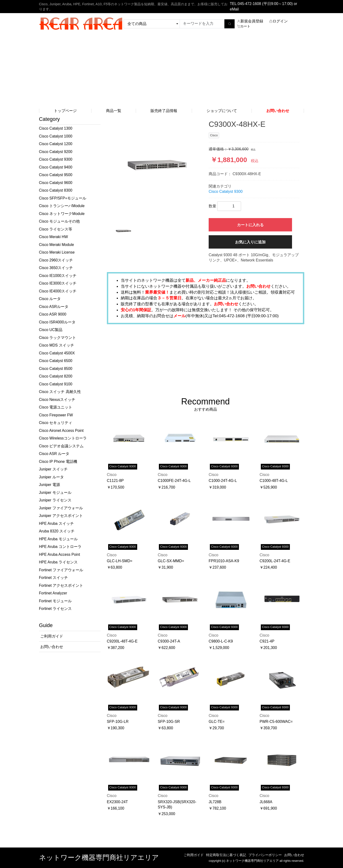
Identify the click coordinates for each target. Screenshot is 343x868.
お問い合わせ (294, 855)
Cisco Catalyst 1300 (56, 128)
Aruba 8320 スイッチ (57, 531)
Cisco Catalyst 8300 (56, 190)
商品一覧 (114, 111)
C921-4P (267, 641)
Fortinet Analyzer (53, 593)
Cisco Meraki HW (54, 237)
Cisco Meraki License (57, 252)
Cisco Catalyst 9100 (56, 384)
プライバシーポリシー (265, 855)
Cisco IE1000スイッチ (58, 276)
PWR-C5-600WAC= (276, 722)
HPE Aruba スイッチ (56, 523)
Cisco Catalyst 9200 (56, 152)
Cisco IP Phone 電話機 (58, 462)
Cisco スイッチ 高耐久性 (60, 392)
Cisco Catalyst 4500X (57, 353)
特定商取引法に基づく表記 (226, 855)
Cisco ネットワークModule (62, 214)
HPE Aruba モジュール (58, 539)
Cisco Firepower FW (56, 415)
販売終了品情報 (164, 111)
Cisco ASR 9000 (53, 314)
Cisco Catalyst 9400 (56, 167)
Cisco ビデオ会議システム (61, 446)
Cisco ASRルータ (54, 307)
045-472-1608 (249, 4)
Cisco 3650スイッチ (56, 268)
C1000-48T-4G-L (274, 481)
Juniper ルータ (51, 477)
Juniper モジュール (55, 493)
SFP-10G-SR (169, 722)
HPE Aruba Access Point (60, 554)
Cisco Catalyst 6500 (56, 361)
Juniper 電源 (50, 485)
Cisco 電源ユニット (56, 407)
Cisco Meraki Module (57, 245)
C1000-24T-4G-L (223, 481)
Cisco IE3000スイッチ (58, 283)
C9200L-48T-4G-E (122, 641)
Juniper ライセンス (55, 500)
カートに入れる (250, 225)
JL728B (215, 802)
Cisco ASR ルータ (54, 454)
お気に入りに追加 (250, 242)
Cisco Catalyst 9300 (56, 159)
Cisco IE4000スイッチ (58, 291)
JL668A (266, 802)
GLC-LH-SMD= (120, 561)
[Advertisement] (171, 70)
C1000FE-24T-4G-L (174, 481)
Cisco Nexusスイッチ (57, 400)
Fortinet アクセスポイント (61, 585)
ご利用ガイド (194, 855)
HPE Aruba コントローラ (60, 547)
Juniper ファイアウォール (61, 508)
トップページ (65, 111)
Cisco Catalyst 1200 (56, 144)
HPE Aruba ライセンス (58, 562)
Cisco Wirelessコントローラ (63, 438)
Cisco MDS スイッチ (57, 345)
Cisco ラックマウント (58, 338)
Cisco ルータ (50, 299)
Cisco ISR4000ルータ (57, 322)
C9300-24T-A (169, 641)
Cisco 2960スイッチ (56, 260)
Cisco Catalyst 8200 (56, 376)
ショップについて (222, 111)
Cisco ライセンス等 (56, 229)
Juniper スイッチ (53, 469)
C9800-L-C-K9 (221, 641)
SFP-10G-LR (118, 722)
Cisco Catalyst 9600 (56, 183)
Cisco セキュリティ (56, 423)
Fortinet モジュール (55, 601)
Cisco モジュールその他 (60, 221)
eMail (234, 9)
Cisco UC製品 (51, 330)
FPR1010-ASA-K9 (224, 561)
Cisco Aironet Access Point (61, 431)
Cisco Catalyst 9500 (56, 175)
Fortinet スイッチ (54, 578)
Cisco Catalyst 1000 (56, 136)
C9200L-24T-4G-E (275, 561)
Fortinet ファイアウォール (61, 570)
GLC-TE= (217, 722)
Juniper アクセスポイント (61, 516)
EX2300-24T (117, 802)
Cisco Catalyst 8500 (56, 369)
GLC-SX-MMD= (171, 561)
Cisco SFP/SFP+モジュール (63, 198)
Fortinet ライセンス (55, 609)
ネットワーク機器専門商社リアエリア (99, 858)
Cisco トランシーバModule (62, 206)
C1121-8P (115, 481)
